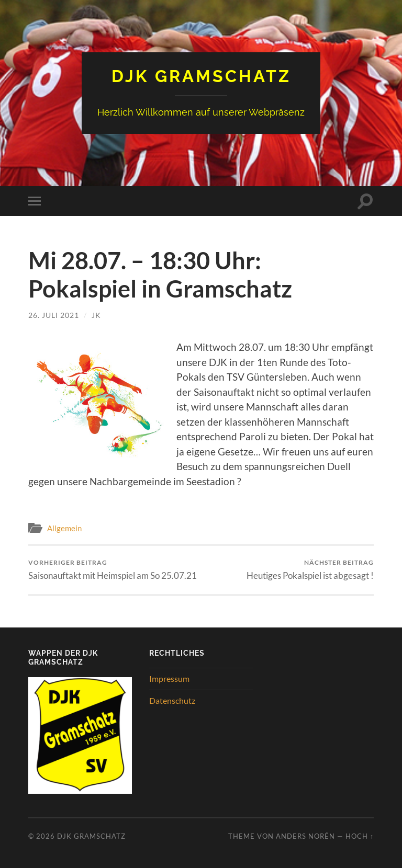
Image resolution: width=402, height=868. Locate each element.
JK (96, 315)
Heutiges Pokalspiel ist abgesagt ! (310, 570)
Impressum (169, 678)
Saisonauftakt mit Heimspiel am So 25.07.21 (113, 570)
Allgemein (64, 528)
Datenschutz (172, 700)
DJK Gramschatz (201, 76)
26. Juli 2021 (54, 315)
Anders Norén (305, 836)
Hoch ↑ (360, 836)
